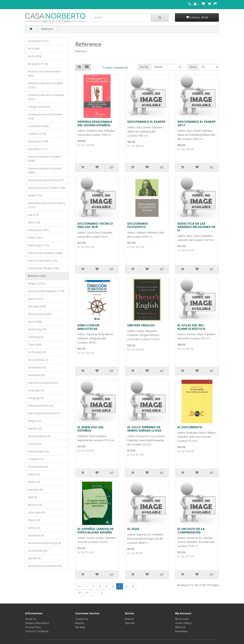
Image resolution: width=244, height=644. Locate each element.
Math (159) (34, 222)
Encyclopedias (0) (38, 467)
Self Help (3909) (37, 306)
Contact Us (82, 619)
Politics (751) (35, 238)
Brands (129, 619)
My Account (182, 619)
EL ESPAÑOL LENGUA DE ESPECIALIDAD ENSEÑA (96, 530)
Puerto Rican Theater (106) (43, 268)
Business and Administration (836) (45, 74)
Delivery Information (37, 623)
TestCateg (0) (35, 337)
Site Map (80, 627)
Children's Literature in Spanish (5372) (46, 97)
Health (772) (35, 195)
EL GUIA (133, 529)
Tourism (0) (34, 444)
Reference (47, 29)
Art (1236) (33, 49)
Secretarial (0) (36, 535)
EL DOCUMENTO (190, 427)
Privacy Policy (33, 627)
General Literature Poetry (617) (46, 180)
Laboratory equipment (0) (43, 383)
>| (102, 593)
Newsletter (181, 631)
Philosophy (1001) (38, 230)
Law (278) (33, 215)
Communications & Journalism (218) (45, 116)
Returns (80, 623)
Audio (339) (35, 56)
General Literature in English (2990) (44, 159)
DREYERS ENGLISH (141, 325)
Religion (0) (34, 421)
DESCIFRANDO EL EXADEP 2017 (196, 123)
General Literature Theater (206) (46, 188)
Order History (183, 623)
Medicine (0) (35, 505)
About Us (31, 619)
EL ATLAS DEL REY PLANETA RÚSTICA (191, 327)
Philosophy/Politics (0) (41, 406)
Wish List (180, 627)
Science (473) (35, 299)
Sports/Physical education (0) (45, 566)
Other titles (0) (36, 512)
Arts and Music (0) (38, 360)
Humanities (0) (36, 375)
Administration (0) (38, 451)
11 (87, 593)
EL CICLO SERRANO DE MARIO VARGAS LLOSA (144, 429)
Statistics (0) (35, 429)
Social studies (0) (38, 551)
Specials (130, 623)
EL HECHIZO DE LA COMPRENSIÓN (191, 530)
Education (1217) (38, 149)
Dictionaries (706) (38, 141)
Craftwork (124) (37, 134)
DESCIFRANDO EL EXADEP (146, 121)
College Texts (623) (39, 107)
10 (79, 593)
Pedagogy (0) (35, 398)
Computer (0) (36, 459)
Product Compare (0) (115, 68)
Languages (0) (36, 390)
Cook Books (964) (38, 126)
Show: (193, 67)
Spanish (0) (34, 558)
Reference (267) (37, 276)
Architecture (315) (38, 41)
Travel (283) (35, 345)
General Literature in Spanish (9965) (45, 170)
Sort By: (144, 67)
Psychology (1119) (38, 245)
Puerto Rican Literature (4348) (45, 253)
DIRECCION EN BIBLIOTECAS (88, 327)
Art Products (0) (37, 352)
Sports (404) (35, 322)
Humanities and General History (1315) (46, 205)
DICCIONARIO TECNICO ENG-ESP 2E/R (95, 225)
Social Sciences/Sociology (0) (44, 543)
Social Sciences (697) (40, 314)
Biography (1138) (38, 64)
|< (79, 586)
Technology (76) (37, 329)
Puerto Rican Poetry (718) (42, 261)
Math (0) (32, 497)
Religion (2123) (36, 284)
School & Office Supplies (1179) (46, 291)
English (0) (34, 474)
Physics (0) (34, 520)
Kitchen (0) (34, 482)
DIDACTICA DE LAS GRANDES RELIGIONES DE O (196, 227)
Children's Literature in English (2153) (45, 85)
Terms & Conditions (37, 631)
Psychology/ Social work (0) (43, 413)
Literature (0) (35, 490)
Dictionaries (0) (37, 367)
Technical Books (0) (39, 436)
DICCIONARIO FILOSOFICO (138, 225)
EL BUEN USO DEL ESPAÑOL (91, 429)
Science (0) (34, 528)
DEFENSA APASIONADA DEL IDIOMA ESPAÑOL (95, 123)
